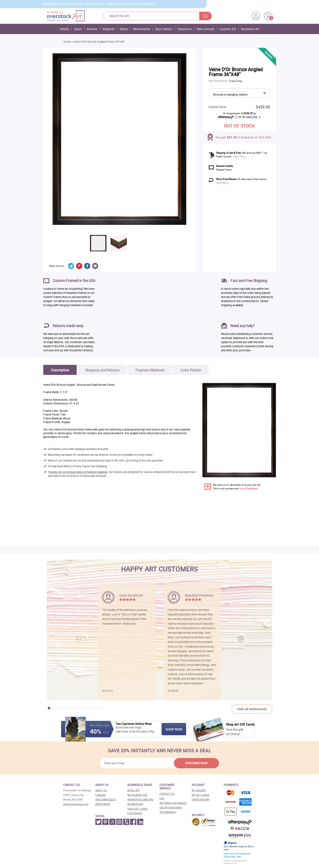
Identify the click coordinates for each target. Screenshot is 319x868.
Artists (64, 29)
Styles (124, 29)
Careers (101, 795)
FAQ (162, 798)
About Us (101, 790)
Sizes (78, 29)
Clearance (184, 29)
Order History (201, 800)
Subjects (108, 29)
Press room (103, 804)
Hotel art (134, 790)
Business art (135, 804)
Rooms (92, 29)
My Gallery (199, 790)
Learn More (239, 156)
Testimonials (168, 812)
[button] (241, 639)
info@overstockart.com (76, 804)
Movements (142, 29)
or (250, 117)
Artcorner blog (105, 800)
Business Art (250, 29)
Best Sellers (164, 29)
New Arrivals (206, 29)
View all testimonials (252, 709)
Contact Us (167, 794)
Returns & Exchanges (173, 803)
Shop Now (174, 729)
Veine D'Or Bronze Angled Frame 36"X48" (100, 42)
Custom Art (228, 29)
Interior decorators (140, 800)
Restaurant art (137, 795)
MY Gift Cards (201, 795)
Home (67, 42)
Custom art (135, 813)
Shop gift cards (137, 809)
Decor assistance (171, 808)
